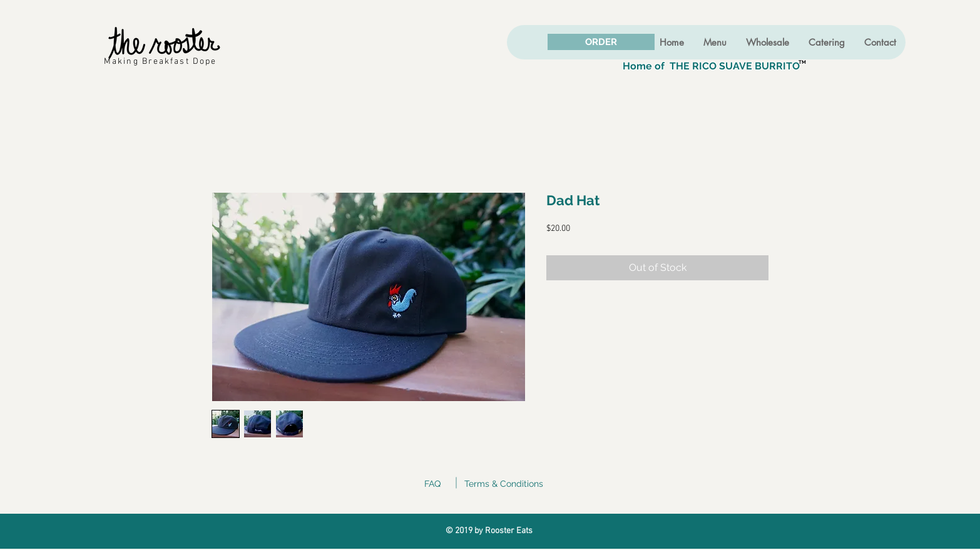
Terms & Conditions (504, 484)
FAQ (432, 484)
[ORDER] (601, 42)
